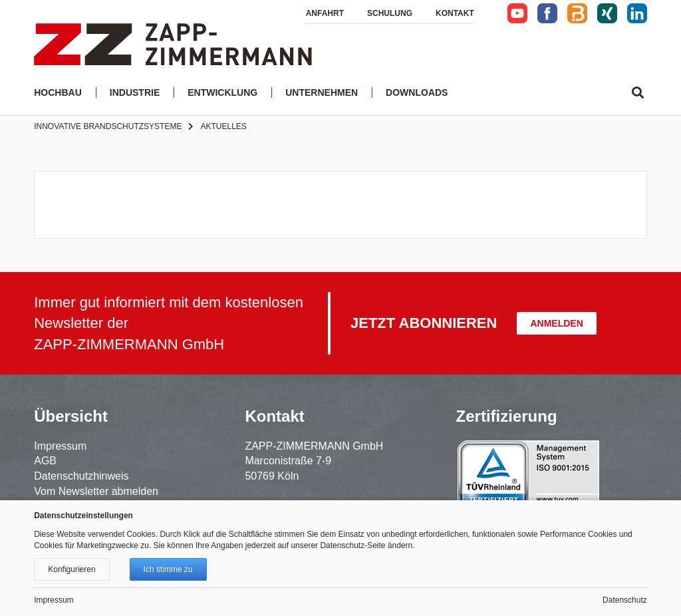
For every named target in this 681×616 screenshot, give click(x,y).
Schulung (390, 13)
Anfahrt (325, 13)
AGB (45, 461)
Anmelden (556, 323)
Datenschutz (625, 600)
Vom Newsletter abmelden (96, 491)
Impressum (60, 446)
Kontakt (455, 13)
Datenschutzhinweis (81, 476)
